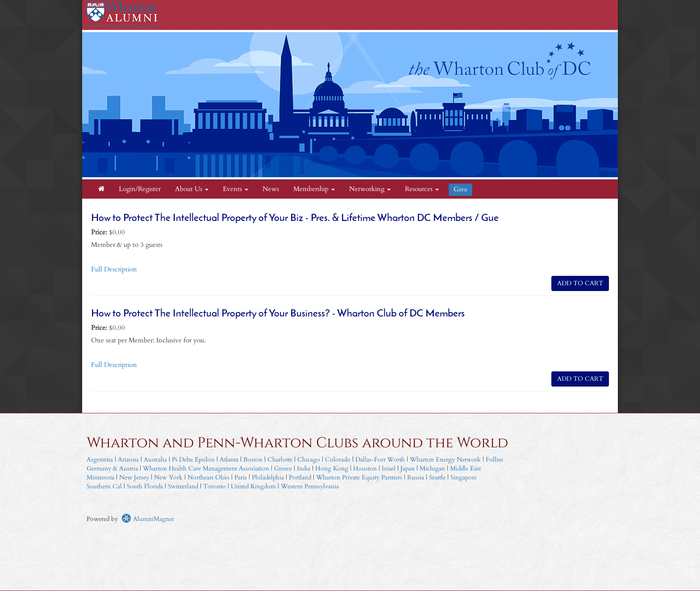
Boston (253, 460)
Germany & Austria (112, 468)
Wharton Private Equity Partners (359, 477)
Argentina (100, 460)
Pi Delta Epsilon (193, 460)
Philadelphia (268, 477)
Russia (416, 477)
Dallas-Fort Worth (380, 460)
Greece (283, 468)
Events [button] (235, 189)
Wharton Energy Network (445, 460)
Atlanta (229, 460)
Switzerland (183, 486)
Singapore (464, 477)
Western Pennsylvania (310, 486)
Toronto (215, 486)
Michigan (432, 468)
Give (460, 189)
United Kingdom (253, 486)
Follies (494, 460)
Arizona (128, 460)
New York (168, 477)
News (271, 189)
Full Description (114, 269)
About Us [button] (192, 189)
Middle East (465, 468)
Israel (389, 468)
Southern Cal (104, 486)
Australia (155, 460)
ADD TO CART (580, 283)
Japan (408, 468)
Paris (241, 477)
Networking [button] (370, 189)
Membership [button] (314, 189)
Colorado (338, 460)
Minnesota (100, 477)
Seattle (437, 477)
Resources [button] (422, 189)
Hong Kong (332, 468)
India (304, 468)
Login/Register (140, 189)
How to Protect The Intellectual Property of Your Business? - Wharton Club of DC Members (278, 314)
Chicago (309, 460)
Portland (300, 477)
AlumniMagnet (148, 519)
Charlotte (280, 460)
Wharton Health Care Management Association (206, 468)
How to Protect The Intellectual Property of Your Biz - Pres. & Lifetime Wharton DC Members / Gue (295, 219)
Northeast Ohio (208, 477)
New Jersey (135, 477)
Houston (365, 468)
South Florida (145, 486)
